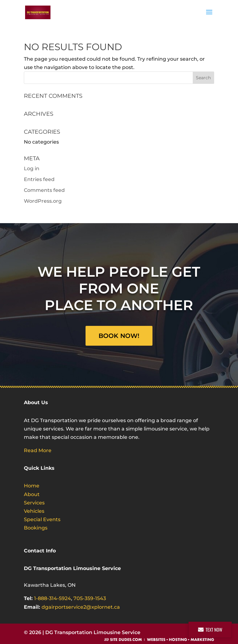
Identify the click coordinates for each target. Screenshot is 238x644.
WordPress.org (43, 201)
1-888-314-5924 (53, 598)
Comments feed (44, 190)
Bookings (36, 528)
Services (34, 503)
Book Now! (119, 336)
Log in (32, 169)
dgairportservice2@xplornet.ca (81, 607)
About (32, 494)
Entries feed (39, 179)
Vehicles (34, 511)
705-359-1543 (90, 598)
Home (32, 486)
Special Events (42, 519)
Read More (38, 450)
